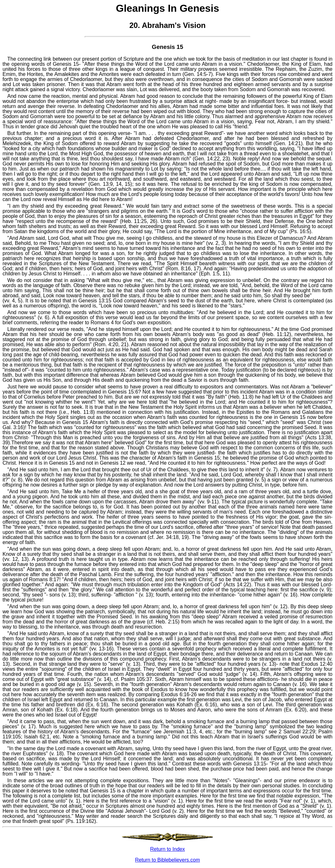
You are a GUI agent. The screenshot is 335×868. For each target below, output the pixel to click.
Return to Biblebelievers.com (168, 860)
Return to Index (167, 849)
